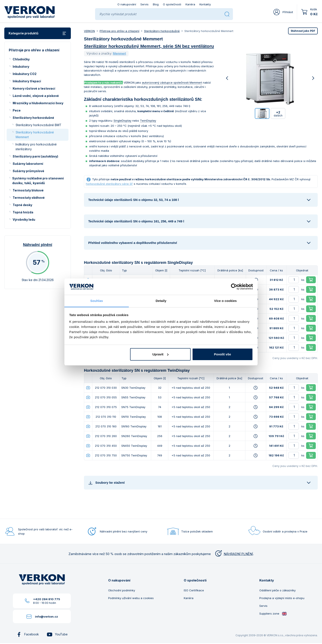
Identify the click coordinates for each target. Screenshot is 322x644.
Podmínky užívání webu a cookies (131, 598)
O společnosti (172, 4)
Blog (156, 4)
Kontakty (205, 4)
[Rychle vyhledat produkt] (160, 14)
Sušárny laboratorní (28, 164)
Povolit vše (223, 354)
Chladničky (21, 59)
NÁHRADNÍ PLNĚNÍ (234, 554)
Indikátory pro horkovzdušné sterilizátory (36, 147)
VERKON (89, 31)
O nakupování (127, 4)
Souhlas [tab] (96, 301)
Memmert (119, 53)
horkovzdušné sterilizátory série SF (109, 184)
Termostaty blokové (28, 190)
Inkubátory (21, 67)
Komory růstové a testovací (34, 88)
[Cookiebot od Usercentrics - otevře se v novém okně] (234, 287)
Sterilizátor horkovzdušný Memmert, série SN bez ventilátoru (149, 46)
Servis (144, 4)
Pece (17, 110)
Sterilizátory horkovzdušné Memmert (35, 135)
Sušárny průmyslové (28, 171)
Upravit (161, 354)
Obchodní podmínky (122, 590)
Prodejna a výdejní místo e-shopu (282, 598)
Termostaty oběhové (29, 198)
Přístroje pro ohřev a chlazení (119, 31)
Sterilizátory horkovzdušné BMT (39, 125)
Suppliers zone (273, 614)
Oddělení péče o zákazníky (277, 590)
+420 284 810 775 (47, 599)
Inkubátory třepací (27, 81)
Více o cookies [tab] (225, 301)
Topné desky (22, 205)
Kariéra (190, 4)
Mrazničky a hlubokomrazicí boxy (38, 103)
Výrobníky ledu (24, 220)
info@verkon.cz (46, 616)
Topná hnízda (23, 212)
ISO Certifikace (194, 590)
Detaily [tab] (161, 301)
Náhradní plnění (38, 245)
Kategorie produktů (38, 33)
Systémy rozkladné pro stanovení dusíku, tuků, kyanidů (38, 181)
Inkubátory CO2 (25, 74)
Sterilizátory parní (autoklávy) (35, 156)
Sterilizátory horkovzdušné (33, 118)
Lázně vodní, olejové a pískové (36, 96)
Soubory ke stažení (106, 483)
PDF (303, 31)
